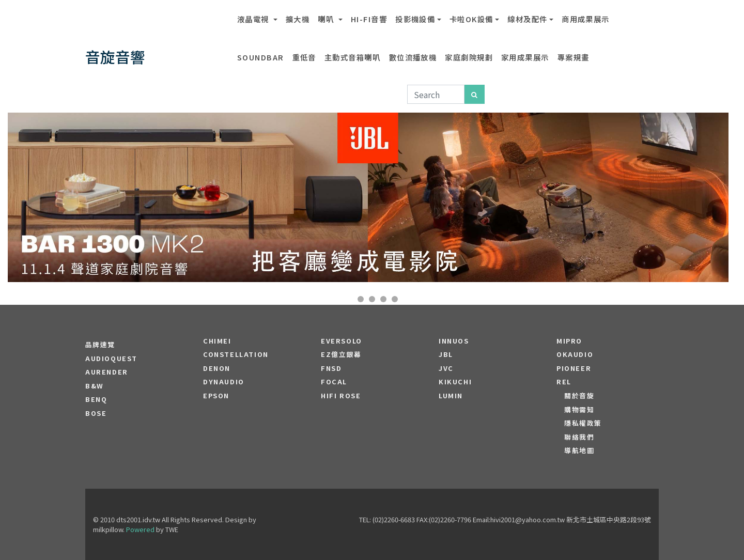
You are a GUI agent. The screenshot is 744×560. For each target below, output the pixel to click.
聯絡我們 (579, 437)
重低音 (304, 57)
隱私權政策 (583, 423)
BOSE (96, 413)
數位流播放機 (413, 57)
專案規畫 (574, 57)
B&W (95, 386)
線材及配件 (527, 19)
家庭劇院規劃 (469, 57)
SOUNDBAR (261, 57)
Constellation (236, 354)
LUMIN (451, 396)
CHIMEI (217, 341)
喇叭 (327, 19)
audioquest (111, 359)
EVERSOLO (342, 341)
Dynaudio (224, 382)
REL (564, 382)
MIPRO (569, 341)
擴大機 (298, 19)
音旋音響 (115, 57)
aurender (107, 372)
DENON (217, 368)
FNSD (331, 368)
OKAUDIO (575, 354)
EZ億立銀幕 (341, 354)
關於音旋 (579, 396)
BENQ (96, 399)
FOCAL (334, 382)
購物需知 (579, 410)
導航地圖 (579, 450)
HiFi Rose (341, 396)
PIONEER (574, 368)
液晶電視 (254, 19)
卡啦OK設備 (471, 19)
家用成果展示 (525, 57)
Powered (140, 529)
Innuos (454, 341)
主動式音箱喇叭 (353, 57)
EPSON (216, 396)
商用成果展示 (586, 19)
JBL (446, 354)
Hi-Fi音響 (369, 19)
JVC (446, 368)
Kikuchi (455, 382)
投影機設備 (415, 19)
